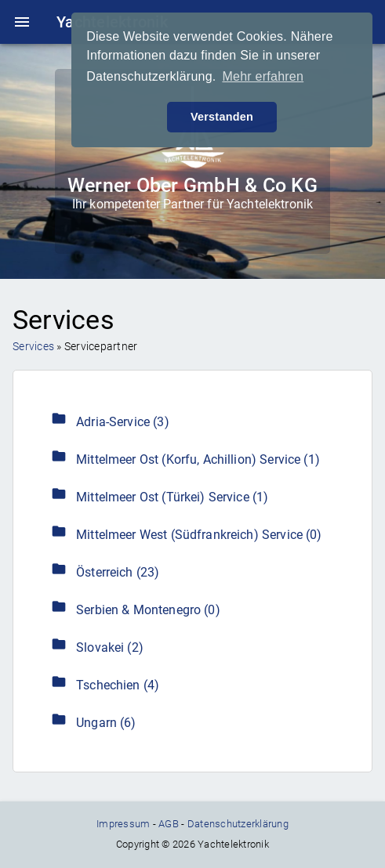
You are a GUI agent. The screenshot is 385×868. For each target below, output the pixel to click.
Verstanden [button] (222, 117)
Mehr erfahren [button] (263, 76)
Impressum (123, 824)
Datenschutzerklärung (238, 824)
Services (33, 346)
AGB (169, 824)
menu (22, 22)
